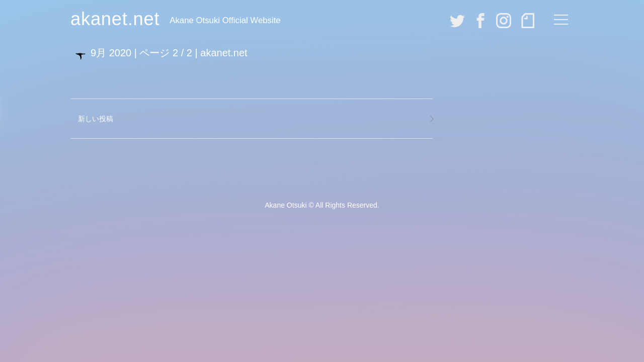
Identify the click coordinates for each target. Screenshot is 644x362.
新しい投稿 (96, 119)
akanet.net (115, 19)
